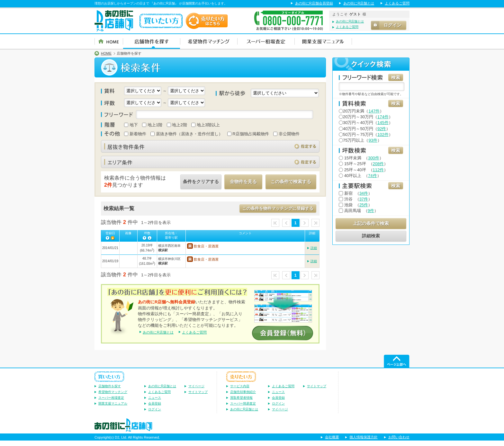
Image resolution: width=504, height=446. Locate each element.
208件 (378, 164)
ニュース (155, 403)
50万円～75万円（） (366, 134)
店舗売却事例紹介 (243, 397)
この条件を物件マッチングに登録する (278, 208)
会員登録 (155, 409)
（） (361, 158)
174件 (383, 117)
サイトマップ (198, 397)
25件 (364, 205)
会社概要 (332, 442)
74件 (372, 176)
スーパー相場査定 (111, 403)
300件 (374, 158)
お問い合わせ (399, 442)
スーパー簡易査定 (243, 409)
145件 (383, 123)
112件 (378, 170)
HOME (106, 54)
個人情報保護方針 (364, 442)
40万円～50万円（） (364, 129)
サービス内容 (240, 391)
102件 (383, 134)
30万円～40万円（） (366, 123)
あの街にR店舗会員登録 (314, 3)
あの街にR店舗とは (359, 3)
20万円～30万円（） (366, 117)
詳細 (314, 249)
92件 (382, 129)
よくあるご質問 (397, 3)
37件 (364, 199)
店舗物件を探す (110, 391)
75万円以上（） (360, 140)
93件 (373, 140)
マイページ (196, 391)
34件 (364, 193)
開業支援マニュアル (113, 409)
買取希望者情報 (241, 403)
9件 (371, 211)
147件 (374, 111)
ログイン (155, 414)
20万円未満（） (361, 111)
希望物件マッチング (113, 397)
